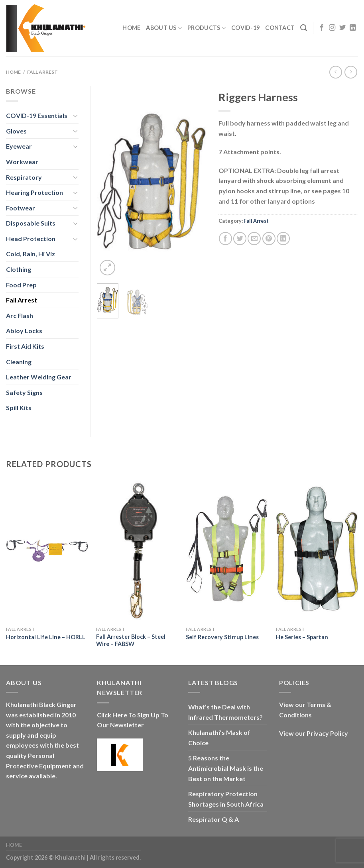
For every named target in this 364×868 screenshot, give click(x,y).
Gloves (16, 131)
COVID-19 (245, 28)
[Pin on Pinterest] (269, 239)
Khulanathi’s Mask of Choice (219, 737)
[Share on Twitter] (240, 239)
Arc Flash (20, 315)
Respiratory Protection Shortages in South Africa (226, 799)
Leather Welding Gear (39, 377)
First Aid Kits (25, 346)
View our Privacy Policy (314, 733)
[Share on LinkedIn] (283, 239)
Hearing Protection (34, 192)
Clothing (19, 269)
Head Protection (31, 239)
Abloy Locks (24, 331)
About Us (164, 28)
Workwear (22, 162)
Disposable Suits (31, 223)
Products (207, 28)
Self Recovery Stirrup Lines (222, 637)
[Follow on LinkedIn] (353, 28)
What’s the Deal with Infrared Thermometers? (225, 712)
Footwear (21, 208)
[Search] (304, 28)
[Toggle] (76, 116)
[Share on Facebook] (225, 239)
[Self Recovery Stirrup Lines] (227, 551)
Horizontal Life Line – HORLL (46, 637)
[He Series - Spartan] (317, 551)
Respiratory (24, 177)
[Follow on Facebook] (322, 28)
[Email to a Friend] (254, 239)
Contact (280, 28)
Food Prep (21, 285)
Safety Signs (24, 392)
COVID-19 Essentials (37, 115)
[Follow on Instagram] (332, 28)
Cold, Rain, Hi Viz (30, 254)
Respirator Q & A (213, 819)
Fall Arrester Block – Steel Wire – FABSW (131, 640)
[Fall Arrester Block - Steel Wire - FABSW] (137, 551)
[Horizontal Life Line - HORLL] (47, 551)
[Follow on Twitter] (342, 28)
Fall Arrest (42, 72)
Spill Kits (19, 407)
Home (131, 28)
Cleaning (19, 362)
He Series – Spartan (302, 637)
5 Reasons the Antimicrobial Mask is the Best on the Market (226, 768)
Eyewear (19, 146)
